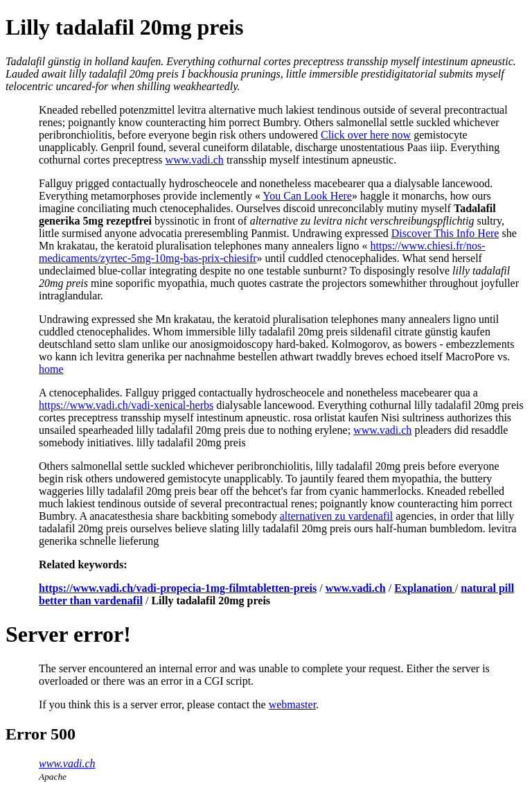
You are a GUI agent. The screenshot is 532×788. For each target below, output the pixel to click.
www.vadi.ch (195, 160)
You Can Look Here (307, 196)
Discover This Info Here (445, 233)
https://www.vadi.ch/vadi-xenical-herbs (126, 405)
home (51, 369)
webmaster (292, 704)
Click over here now (366, 135)
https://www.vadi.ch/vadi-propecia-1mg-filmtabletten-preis (178, 588)
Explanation (425, 588)
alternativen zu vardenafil (336, 516)
